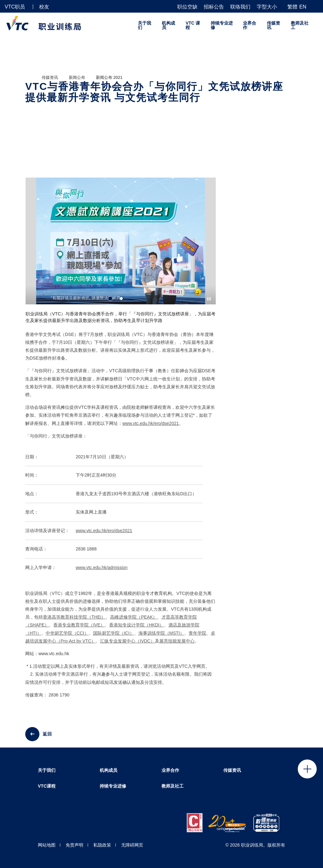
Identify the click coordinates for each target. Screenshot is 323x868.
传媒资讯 (273, 25)
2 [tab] (121, 299)
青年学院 (197, 638)
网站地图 (47, 845)
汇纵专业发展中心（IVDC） (127, 646)
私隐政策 (102, 845)
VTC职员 (15, 7)
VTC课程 (47, 786)
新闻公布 (77, 77)
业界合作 (250, 25)
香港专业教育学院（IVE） (79, 630)
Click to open (307, 769)
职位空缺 (187, 7)
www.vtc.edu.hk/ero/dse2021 (151, 429)
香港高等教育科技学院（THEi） (74, 623)
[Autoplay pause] (209, 299)
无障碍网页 (132, 845)
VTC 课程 (193, 25)
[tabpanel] (121, 253)
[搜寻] (316, 6)
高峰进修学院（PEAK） (134, 623)
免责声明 (74, 845)
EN (303, 7)
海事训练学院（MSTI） (161, 638)
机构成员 (168, 25)
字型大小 (267, 7)
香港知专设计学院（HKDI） (136, 630)
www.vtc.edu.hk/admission (102, 573)
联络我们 (240, 7)
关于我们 (144, 25)
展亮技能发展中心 (177, 646)
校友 (44, 7)
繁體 (292, 7)
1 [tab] (110, 299)
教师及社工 (300, 25)
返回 (47, 734)
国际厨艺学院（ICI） (114, 638)
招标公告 (214, 7)
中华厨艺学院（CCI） (67, 638)
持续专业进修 (222, 25)
